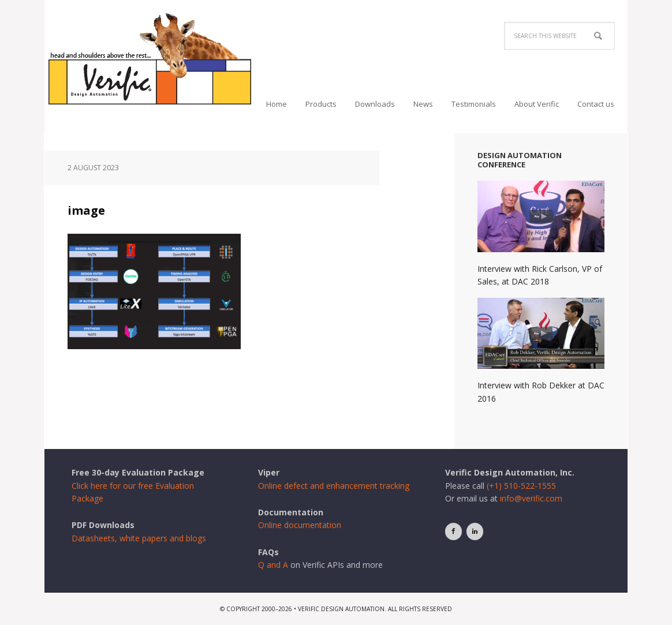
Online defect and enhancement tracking (334, 486)
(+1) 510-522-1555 (521, 486)
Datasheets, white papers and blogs (139, 538)
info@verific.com (531, 498)
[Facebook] (453, 531)
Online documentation (300, 525)
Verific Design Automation (150, 59)
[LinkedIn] (475, 531)
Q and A (273, 565)
